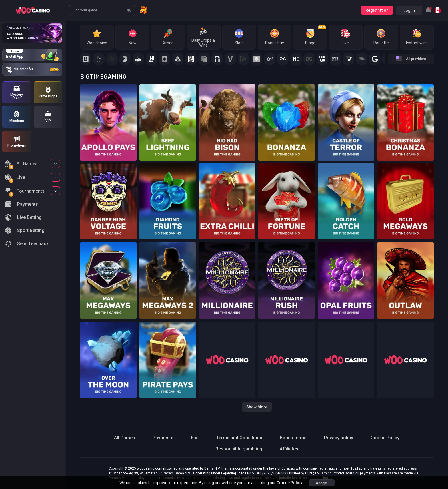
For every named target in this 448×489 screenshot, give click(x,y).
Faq (195, 438)
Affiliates (289, 449)
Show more (257, 407)
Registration (377, 10)
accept (322, 483)
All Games (21, 164)
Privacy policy (339, 438)
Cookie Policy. (290, 483)
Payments (163, 438)
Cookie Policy (385, 438)
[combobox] (428, 10)
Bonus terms (293, 438)
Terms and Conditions (239, 438)
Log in (409, 11)
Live (15, 178)
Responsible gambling (239, 449)
